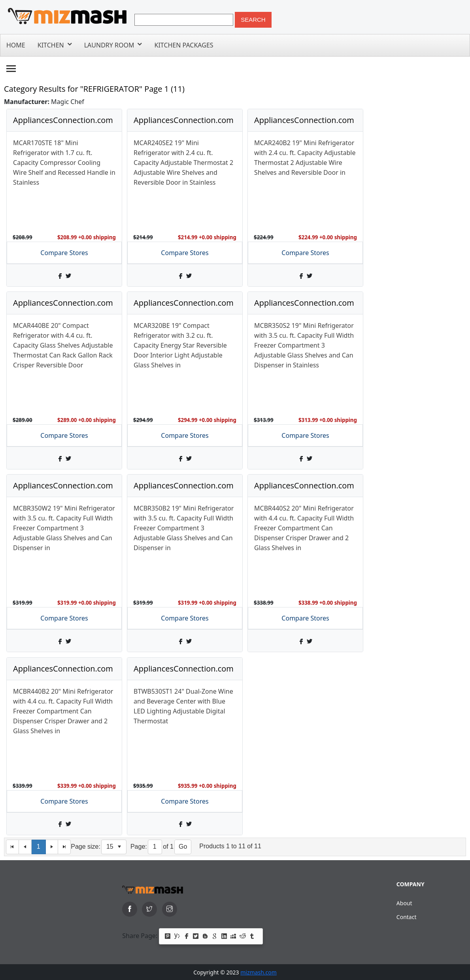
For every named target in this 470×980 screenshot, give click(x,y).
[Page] (155, 847)
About (404, 903)
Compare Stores (64, 253)
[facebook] (130, 909)
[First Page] (12, 847)
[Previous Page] (25, 847)
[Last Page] (64, 847)
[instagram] (170, 909)
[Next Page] (52, 847)
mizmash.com (259, 972)
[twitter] (149, 909)
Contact (407, 917)
